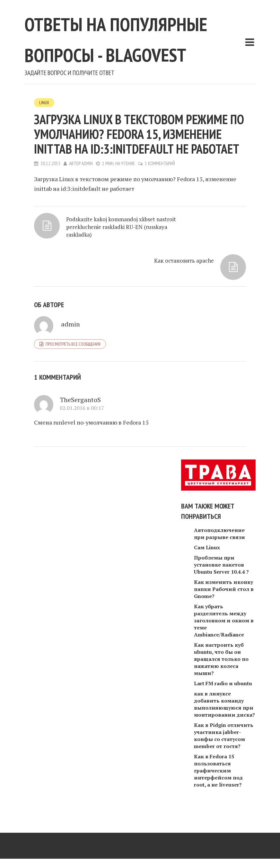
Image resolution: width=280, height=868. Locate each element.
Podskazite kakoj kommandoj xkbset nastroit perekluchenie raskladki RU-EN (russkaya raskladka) (80, 269)
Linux (44, 133)
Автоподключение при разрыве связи (219, 547)
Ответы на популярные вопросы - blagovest (136, 52)
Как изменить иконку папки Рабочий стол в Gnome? (224, 603)
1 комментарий (161, 194)
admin (87, 194)
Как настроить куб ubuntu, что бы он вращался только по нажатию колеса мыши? (221, 673)
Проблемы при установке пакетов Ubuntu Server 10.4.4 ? (221, 578)
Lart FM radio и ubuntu (223, 697)
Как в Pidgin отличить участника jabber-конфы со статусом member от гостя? (224, 749)
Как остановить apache (183, 253)
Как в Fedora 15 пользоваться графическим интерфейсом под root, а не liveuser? (218, 784)
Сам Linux (207, 561)
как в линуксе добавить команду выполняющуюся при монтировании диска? (224, 718)
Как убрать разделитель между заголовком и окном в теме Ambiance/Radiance (224, 634)
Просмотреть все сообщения (73, 358)
